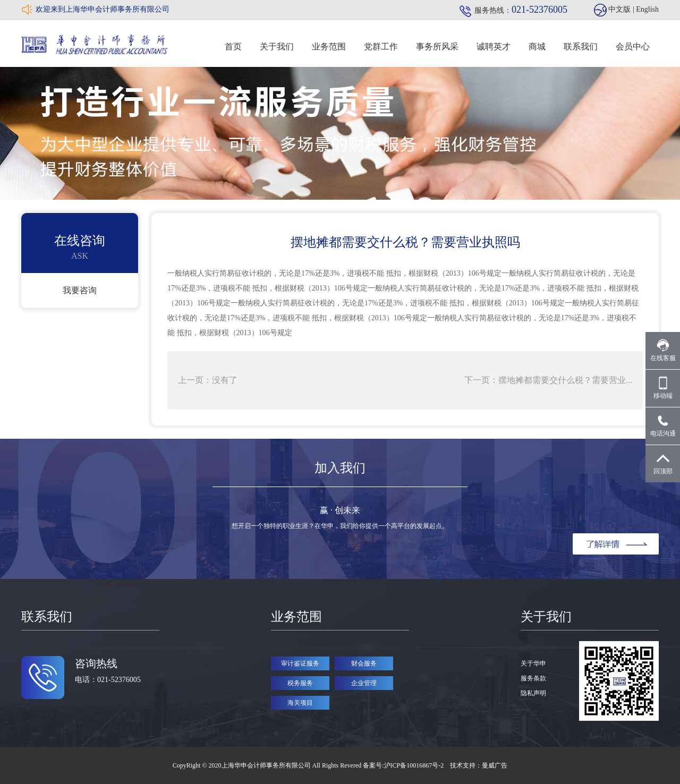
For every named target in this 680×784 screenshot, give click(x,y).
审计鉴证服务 (300, 663)
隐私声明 (533, 693)
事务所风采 (437, 46)
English (647, 9)
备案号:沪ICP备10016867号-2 (404, 765)
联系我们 (581, 46)
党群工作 (381, 46)
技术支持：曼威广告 (479, 765)
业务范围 (329, 46)
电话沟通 (663, 426)
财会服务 (364, 663)
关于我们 (277, 46)
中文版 (619, 9)
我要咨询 (80, 290)
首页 (233, 46)
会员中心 (633, 46)
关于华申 (533, 663)
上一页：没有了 (208, 380)
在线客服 (663, 350)
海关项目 (300, 703)
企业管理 (364, 683)
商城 (537, 46)
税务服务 (300, 683)
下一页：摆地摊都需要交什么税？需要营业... (548, 380)
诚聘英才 (494, 46)
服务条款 (533, 678)
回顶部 (663, 463)
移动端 (663, 388)
